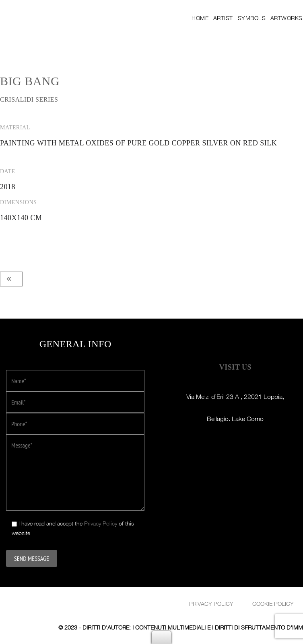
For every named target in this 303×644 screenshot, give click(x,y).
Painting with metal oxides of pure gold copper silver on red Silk (138, 143)
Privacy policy (211, 603)
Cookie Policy (273, 603)
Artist (231, 18)
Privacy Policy (101, 523)
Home (208, 18)
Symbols (259, 18)
